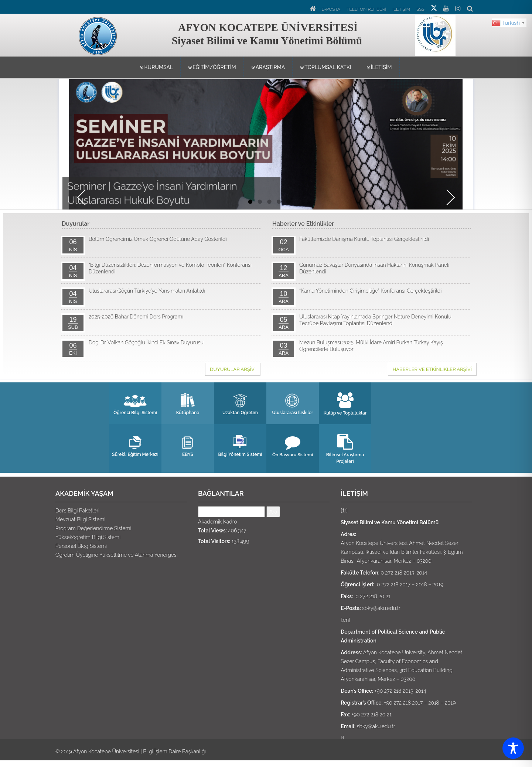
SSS (420, 9)
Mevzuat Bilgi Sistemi (80, 519)
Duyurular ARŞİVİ (233, 369)
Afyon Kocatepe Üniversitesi (106, 751)
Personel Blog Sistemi (81, 546)
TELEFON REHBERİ (366, 9)
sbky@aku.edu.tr (381, 608)
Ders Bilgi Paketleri (77, 511)
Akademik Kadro (217, 522)
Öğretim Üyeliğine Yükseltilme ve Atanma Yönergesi (117, 555)
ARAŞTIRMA (268, 68)
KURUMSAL (156, 68)
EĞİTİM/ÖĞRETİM (212, 68)
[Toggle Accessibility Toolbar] (513, 748)
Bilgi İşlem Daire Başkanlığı (174, 751)
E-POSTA (331, 9)
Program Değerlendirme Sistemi (93, 528)
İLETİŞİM (401, 9)
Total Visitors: (215, 541)
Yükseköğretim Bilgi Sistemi (88, 537)
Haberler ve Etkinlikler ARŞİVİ (432, 369)
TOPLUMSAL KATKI (325, 68)
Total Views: (213, 531)
